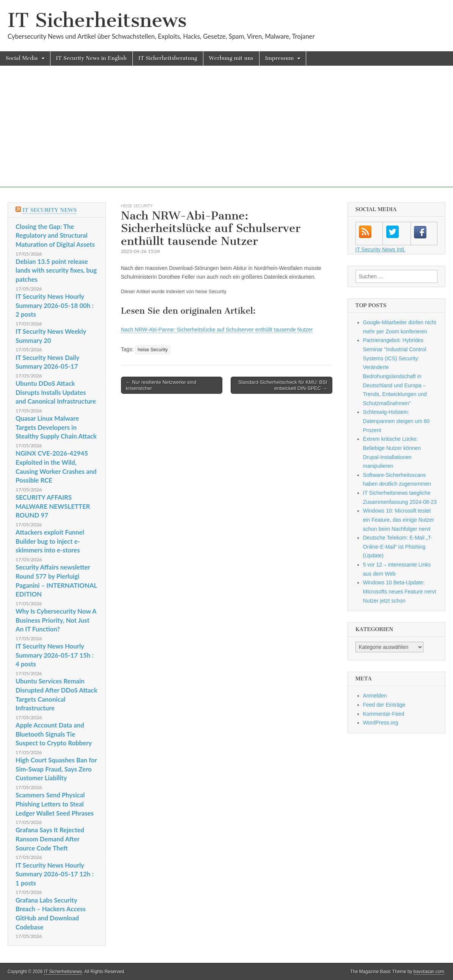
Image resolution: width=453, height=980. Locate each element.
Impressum (280, 58)
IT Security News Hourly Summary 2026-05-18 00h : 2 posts (55, 305)
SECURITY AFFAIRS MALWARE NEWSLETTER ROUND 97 (53, 506)
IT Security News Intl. (381, 249)
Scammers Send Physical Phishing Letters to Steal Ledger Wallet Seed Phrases (55, 804)
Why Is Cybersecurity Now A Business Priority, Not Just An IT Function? (56, 620)
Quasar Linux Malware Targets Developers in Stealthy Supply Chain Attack (56, 427)
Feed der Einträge (384, 705)
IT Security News (50, 210)
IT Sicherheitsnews (97, 20)
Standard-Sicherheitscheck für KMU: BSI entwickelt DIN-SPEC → (283, 385)
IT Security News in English (91, 58)
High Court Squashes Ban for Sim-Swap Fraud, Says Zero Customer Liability (56, 769)
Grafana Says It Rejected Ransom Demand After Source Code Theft (50, 839)
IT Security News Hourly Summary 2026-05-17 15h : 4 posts (55, 655)
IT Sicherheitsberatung (168, 58)
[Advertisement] (226, 134)
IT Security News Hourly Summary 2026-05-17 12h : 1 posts (55, 874)
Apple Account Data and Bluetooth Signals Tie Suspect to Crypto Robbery (54, 734)
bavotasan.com (429, 972)
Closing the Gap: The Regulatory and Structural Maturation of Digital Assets (55, 235)
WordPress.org (381, 723)
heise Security (137, 206)
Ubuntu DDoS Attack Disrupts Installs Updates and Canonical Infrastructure (56, 392)
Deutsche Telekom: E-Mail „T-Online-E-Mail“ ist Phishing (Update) (398, 547)
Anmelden (375, 696)
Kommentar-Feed (384, 714)
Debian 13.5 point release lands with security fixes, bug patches (56, 270)
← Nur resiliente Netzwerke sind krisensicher (161, 385)
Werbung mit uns (231, 58)
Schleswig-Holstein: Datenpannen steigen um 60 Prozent (396, 421)
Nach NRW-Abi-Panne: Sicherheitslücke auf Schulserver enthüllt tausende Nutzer (217, 330)
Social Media (22, 58)
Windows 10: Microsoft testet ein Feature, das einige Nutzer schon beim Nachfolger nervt (399, 520)
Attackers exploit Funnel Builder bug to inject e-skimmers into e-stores (50, 541)
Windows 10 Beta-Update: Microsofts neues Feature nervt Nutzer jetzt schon (400, 591)
